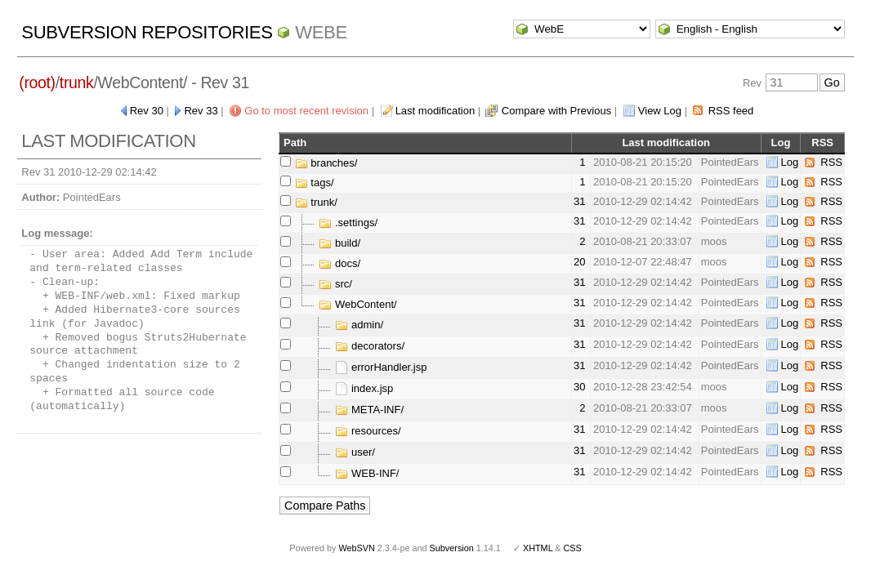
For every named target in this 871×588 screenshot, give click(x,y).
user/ (355, 452)
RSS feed (731, 111)
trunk (77, 82)
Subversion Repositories (147, 32)
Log (790, 162)
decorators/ (370, 346)
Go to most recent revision (306, 111)
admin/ (359, 325)
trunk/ (316, 202)
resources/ (368, 431)
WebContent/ (357, 304)
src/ (335, 284)
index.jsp (364, 388)
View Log (660, 111)
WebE (321, 32)
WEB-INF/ (367, 473)
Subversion (452, 548)
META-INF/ (369, 410)
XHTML (538, 548)
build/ (339, 243)
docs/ (339, 263)
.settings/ (348, 223)
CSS (573, 548)
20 (579, 262)
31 (579, 201)
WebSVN (356, 548)
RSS (831, 162)
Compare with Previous (556, 111)
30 (579, 387)
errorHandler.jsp (381, 367)
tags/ (315, 183)
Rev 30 (147, 111)
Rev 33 (201, 111)
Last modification (435, 111)
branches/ (326, 163)
